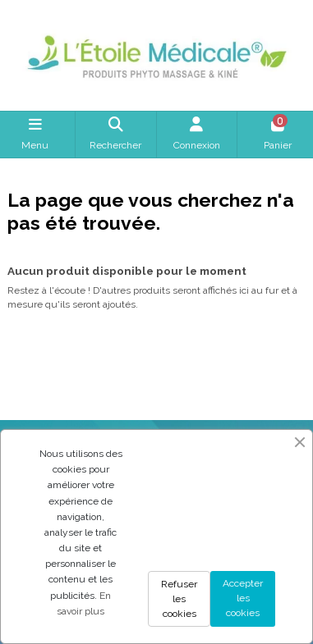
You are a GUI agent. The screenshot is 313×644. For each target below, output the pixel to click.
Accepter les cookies (243, 598)
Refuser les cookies (179, 599)
